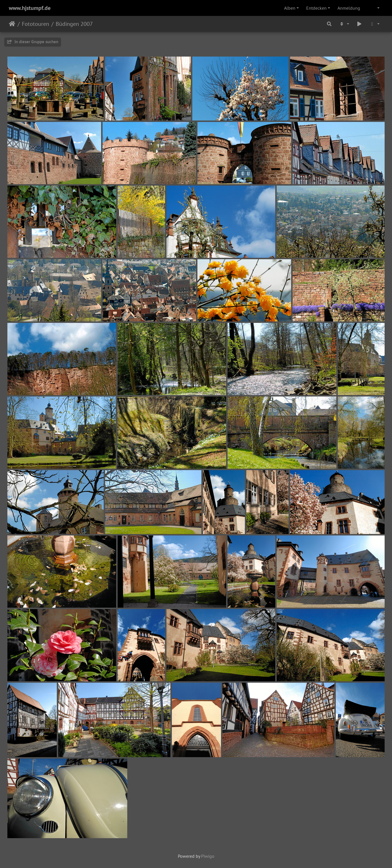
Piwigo (208, 856)
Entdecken (316, 8)
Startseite (12, 24)
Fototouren (36, 24)
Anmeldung (349, 8)
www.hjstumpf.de (30, 8)
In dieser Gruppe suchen (33, 42)
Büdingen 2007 (74, 24)
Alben (290, 8)
